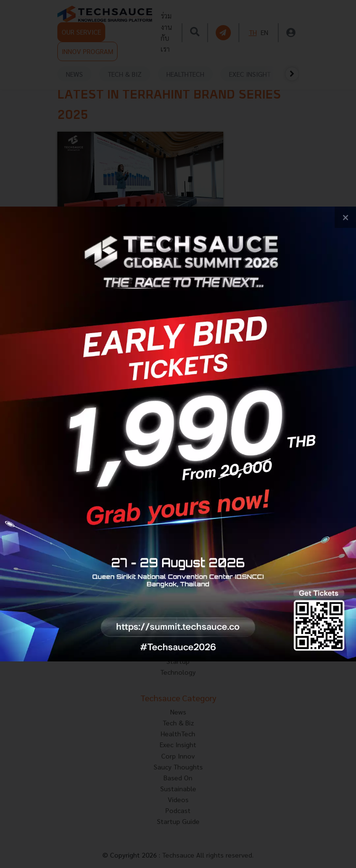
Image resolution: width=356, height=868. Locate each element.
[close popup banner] (345, 217)
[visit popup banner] (178, 434)
